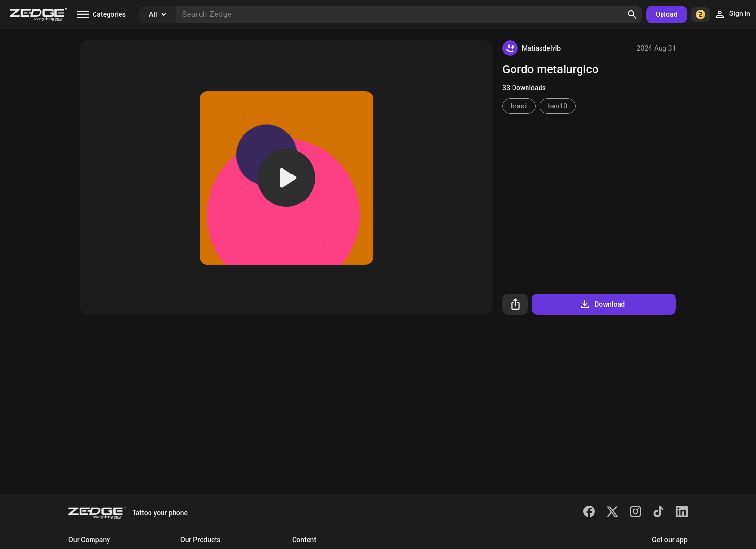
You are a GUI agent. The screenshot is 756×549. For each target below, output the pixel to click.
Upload (667, 14)
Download (602, 304)
